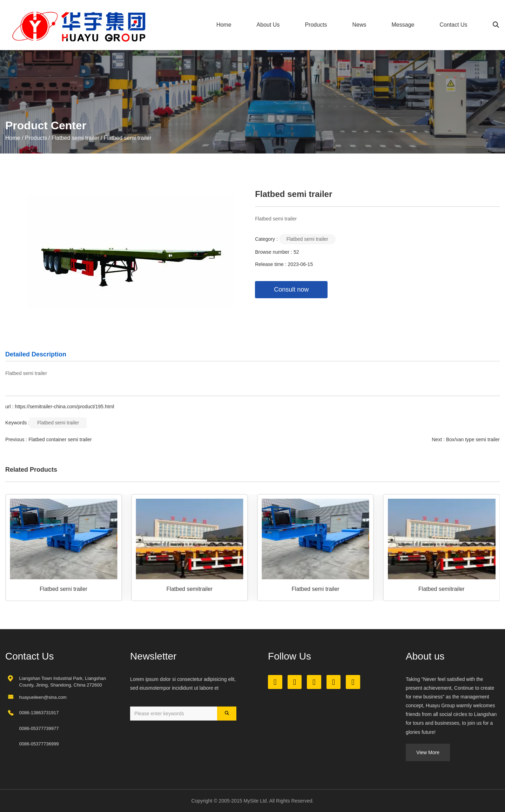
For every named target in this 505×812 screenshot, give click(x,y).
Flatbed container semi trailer (60, 439)
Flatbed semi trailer (75, 138)
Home (224, 25)
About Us (268, 25)
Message (403, 25)
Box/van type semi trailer (473, 439)
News (359, 25)
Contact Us (453, 25)
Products (316, 25)
